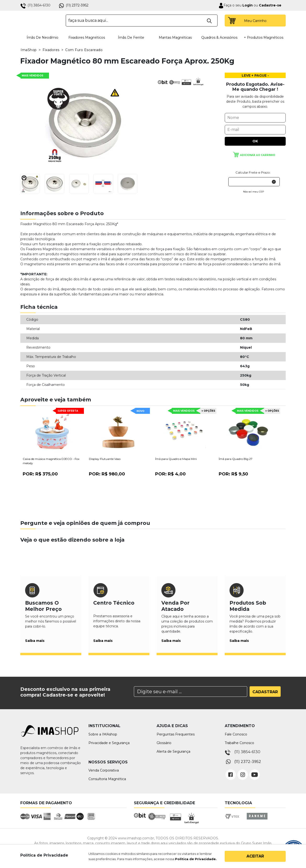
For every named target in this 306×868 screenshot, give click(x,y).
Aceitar (255, 856)
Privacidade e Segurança (109, 743)
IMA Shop (40, 21)
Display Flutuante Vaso (105, 459)
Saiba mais (35, 641)
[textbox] (142, 21)
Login (247, 5)
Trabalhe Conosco (239, 743)
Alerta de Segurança (173, 751)
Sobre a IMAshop (103, 734)
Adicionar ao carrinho (258, 155)
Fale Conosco (236, 734)
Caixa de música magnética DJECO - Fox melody (51, 461)
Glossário (164, 743)
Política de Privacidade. (196, 859)
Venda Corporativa (104, 770)
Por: (40, 474)
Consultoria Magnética (107, 779)
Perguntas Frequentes (176, 734)
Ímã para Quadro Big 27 (236, 459)
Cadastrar (265, 692)
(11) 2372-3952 (77, 5)
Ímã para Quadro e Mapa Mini (176, 459)
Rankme (257, 821)
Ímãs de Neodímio (42, 37)
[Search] (191, 692)
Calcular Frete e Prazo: (253, 172)
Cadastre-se (270, 5)
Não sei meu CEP (254, 192)
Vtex (234, 821)
